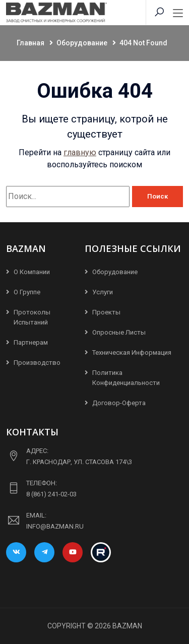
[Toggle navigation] (178, 14)
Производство (37, 363)
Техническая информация (132, 352)
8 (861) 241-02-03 (51, 494)
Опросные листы (119, 332)
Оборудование (115, 272)
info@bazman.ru (55, 526)
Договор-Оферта (119, 403)
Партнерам (31, 342)
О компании (32, 272)
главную (80, 152)
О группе (27, 292)
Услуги (103, 292)
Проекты (106, 312)
